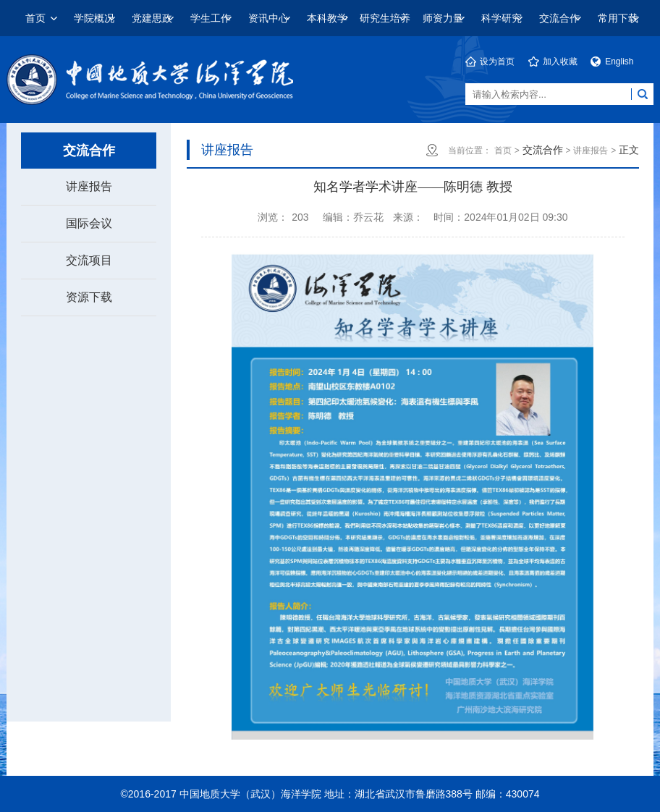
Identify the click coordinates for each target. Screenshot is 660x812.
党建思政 (152, 18)
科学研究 (502, 18)
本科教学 (327, 18)
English (619, 62)
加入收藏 (560, 62)
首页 (35, 18)
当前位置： (470, 151)
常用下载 (618, 18)
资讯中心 (268, 18)
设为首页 (497, 62)
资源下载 (89, 297)
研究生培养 (385, 18)
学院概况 (94, 18)
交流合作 (559, 18)
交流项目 (89, 260)
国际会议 (89, 223)
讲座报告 (89, 186)
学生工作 (211, 18)
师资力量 (443, 18)
